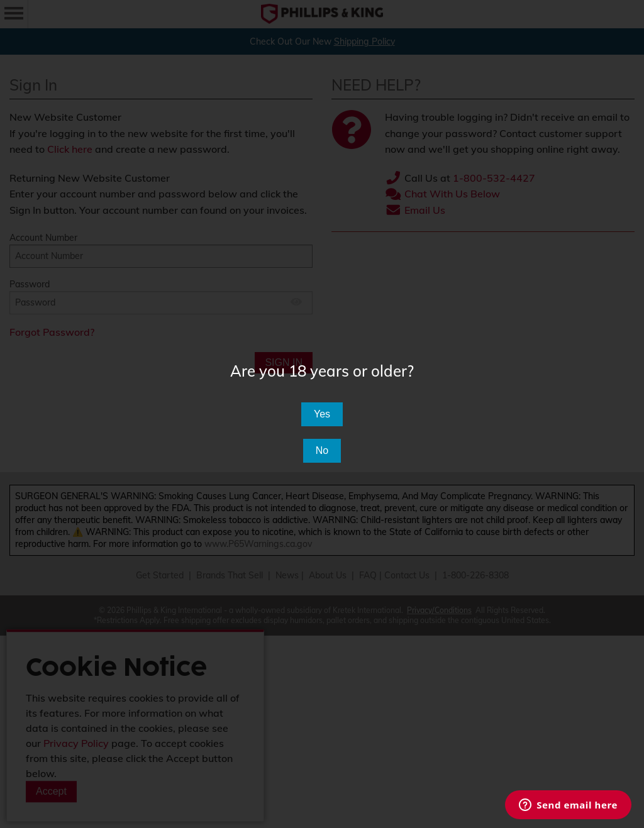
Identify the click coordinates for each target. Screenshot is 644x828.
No (322, 450)
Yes (322, 414)
